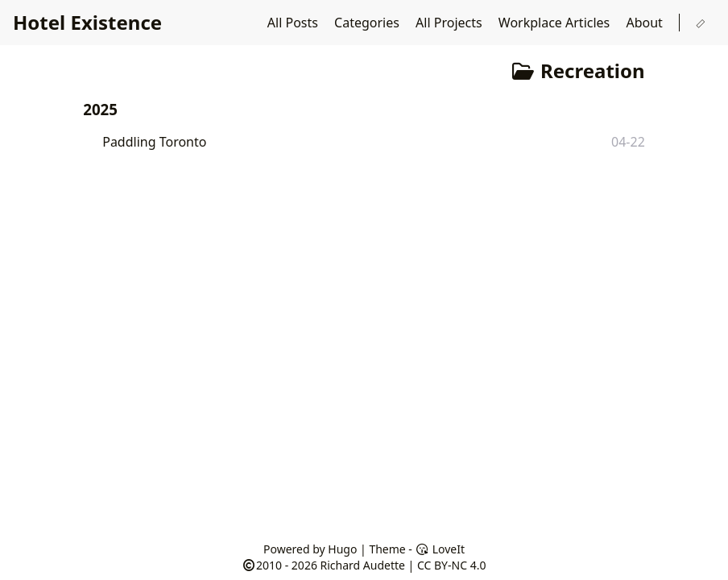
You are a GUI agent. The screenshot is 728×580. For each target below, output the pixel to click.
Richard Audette (363, 565)
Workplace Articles (556, 23)
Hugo (342, 549)
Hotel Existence (87, 22)
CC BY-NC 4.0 (451, 565)
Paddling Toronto (154, 142)
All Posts (294, 23)
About (646, 23)
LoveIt (440, 549)
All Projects (451, 23)
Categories (368, 23)
